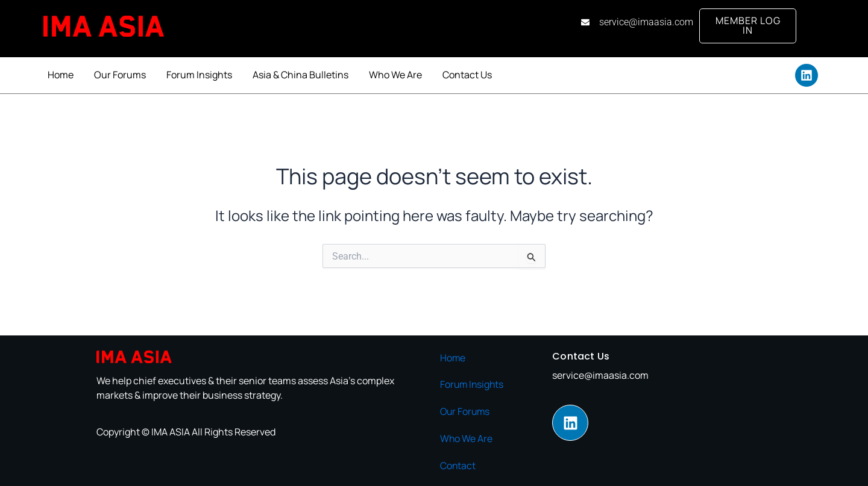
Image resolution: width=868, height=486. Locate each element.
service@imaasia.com (600, 376)
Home (61, 75)
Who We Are (395, 75)
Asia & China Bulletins (300, 75)
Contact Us (467, 75)
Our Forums (120, 75)
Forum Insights (199, 75)
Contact (458, 464)
